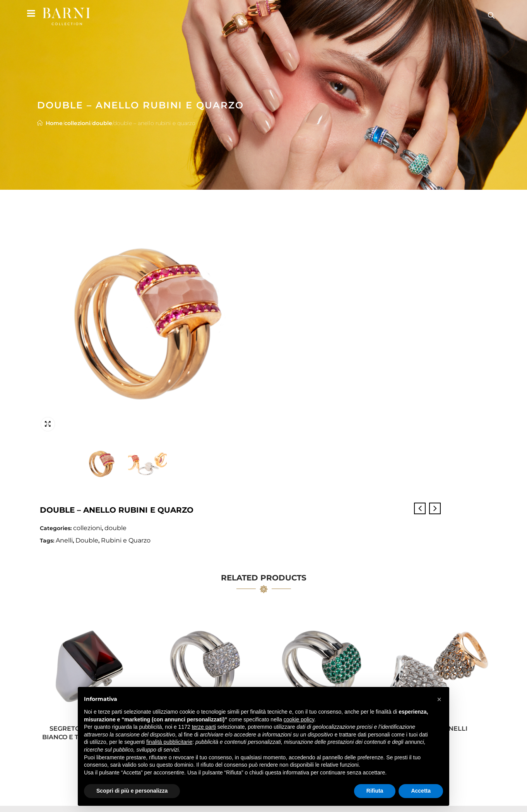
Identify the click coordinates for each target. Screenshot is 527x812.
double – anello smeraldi (322, 657)
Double (317, 251)
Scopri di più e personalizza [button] (132, 791)
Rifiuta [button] (375, 791)
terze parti (204, 727)
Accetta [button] (421, 791)
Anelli (295, 251)
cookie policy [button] (299, 719)
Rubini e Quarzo (356, 251)
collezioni (77, 123)
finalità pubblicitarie (169, 742)
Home (54, 123)
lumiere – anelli (438, 657)
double (102, 123)
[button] (439, 699)
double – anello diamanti (205, 657)
